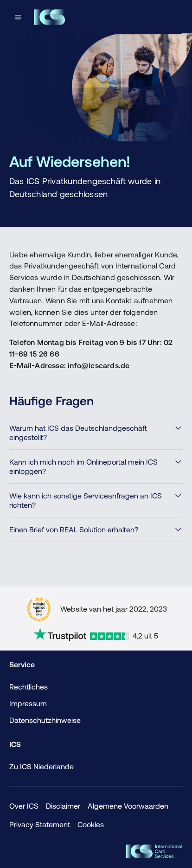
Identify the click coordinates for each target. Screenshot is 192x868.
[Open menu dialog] (19, 17)
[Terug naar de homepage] (49, 17)
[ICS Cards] (154, 851)
